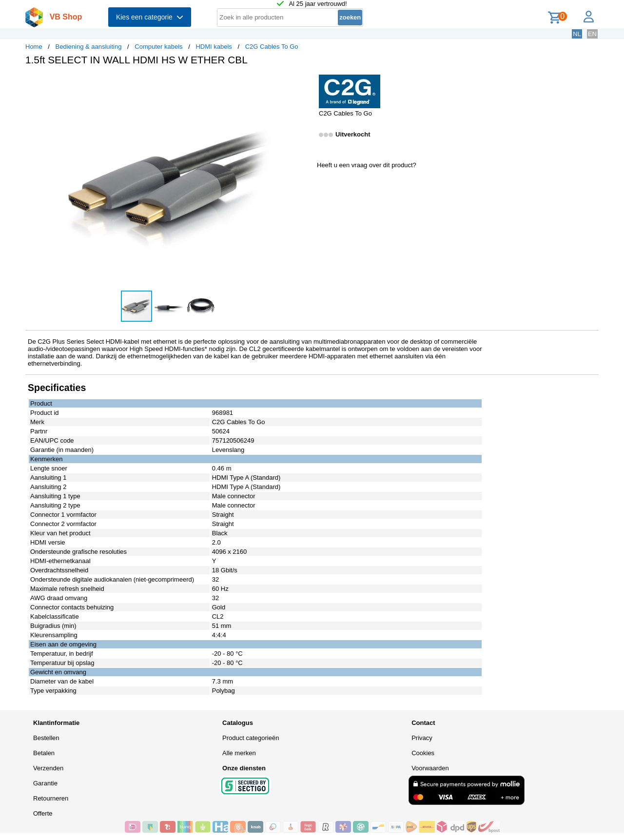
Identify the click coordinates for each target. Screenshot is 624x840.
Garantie (45, 783)
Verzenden (48, 768)
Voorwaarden (430, 768)
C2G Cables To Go (272, 47)
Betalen (44, 753)
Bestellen (46, 738)
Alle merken (239, 753)
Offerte (43, 813)
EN (592, 34)
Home (34, 47)
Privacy (422, 738)
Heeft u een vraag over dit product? (367, 165)
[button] (303, 83)
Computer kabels (158, 47)
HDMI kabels (214, 47)
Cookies (423, 753)
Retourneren (51, 798)
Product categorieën (251, 738)
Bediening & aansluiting (89, 47)
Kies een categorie (150, 17)
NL (577, 34)
